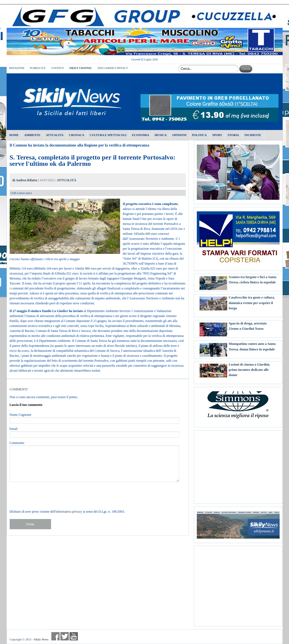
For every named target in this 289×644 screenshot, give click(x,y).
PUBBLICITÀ (38, 68)
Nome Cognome (21, 415)
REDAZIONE (17, 68)
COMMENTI (19, 389)
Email (14, 429)
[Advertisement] (238, 465)
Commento (17, 443)
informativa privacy (69, 512)
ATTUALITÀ (67, 180)
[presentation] (52, 496)
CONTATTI (57, 68)
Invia (30, 524)
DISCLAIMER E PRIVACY (113, 68)
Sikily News (41, 639)
